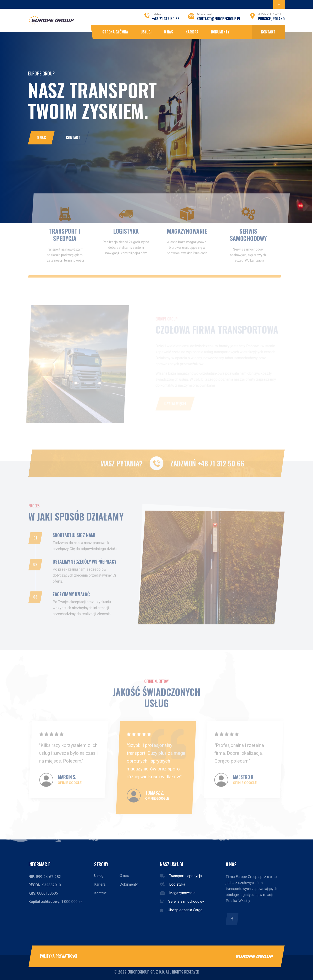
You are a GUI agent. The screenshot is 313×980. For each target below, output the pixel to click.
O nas (169, 32)
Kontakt (268, 32)
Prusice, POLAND (271, 19)
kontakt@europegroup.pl (219, 19)
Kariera (192, 32)
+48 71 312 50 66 (166, 19)
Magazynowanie (182, 893)
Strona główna (115, 32)
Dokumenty (220, 32)
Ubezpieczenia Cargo (185, 910)
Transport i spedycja (185, 876)
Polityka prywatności (59, 956)
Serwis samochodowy (186, 901)
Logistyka (177, 884)
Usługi (146, 32)
